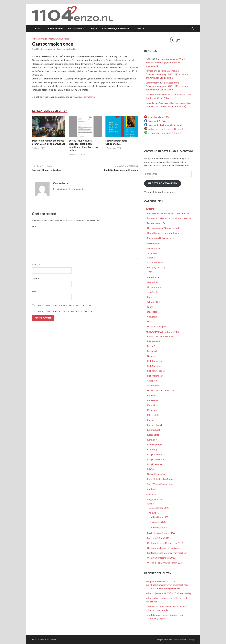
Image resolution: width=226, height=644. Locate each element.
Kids (149, 297)
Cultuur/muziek (155, 262)
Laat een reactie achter (67, 49)
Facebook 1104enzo (157, 121)
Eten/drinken (154, 277)
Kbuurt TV (154, 513)
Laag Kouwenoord (156, 459)
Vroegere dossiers (155, 499)
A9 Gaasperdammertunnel (160, 336)
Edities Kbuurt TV (159, 517)
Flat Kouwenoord (156, 371)
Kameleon (152, 395)
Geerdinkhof (153, 385)
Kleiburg (151, 420)
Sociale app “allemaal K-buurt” (163, 133)
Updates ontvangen (163, 183)
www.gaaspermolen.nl (84, 97)
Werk (150, 321)
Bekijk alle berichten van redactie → (70, 189)
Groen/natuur (154, 287)
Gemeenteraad (153, 248)
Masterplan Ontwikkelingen (161, 238)
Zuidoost (152, 489)
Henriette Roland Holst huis (161, 390)
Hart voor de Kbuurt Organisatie (163, 548)
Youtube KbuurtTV (157, 117)
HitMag (190, 640)
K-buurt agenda (54, 29)
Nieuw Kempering (156, 474)
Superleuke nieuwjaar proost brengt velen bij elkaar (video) (48, 142)
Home (37, 29)
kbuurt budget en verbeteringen (163, 233)
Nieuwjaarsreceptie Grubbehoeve (116, 142)
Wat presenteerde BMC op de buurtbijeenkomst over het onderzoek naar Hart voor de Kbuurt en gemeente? (167, 585)
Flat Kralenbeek (155, 376)
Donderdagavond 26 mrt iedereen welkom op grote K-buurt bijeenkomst (165, 62)
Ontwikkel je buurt (158, 527)
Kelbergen (152, 410)
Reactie (37, 226)
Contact (139, 29)
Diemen (151, 356)
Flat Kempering (155, 361)
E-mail (36, 278)
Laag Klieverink (155, 454)
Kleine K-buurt (155, 425)
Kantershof (153, 400)
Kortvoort (152, 440)
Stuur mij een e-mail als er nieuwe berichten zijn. (63, 311)
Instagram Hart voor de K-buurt (164, 129)
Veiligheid (152, 317)
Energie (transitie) (156, 267)
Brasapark (152, 351)
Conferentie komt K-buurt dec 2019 (165, 543)
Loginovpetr (152, 83)
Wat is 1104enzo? (77, 29)
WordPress (179, 640)
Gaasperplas (153, 381)
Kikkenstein (153, 415)
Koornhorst (153, 435)
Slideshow (151, 494)
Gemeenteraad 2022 (159, 508)
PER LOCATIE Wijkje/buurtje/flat (162, 332)
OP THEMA (152, 253)
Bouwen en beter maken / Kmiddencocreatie (169, 218)
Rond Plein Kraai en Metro (160, 479)
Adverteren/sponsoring (116, 29)
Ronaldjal (150, 103)
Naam (36, 265)
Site (34, 292)
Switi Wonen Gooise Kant (160, 484)
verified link (151, 71)
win (150, 272)
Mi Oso (151, 469)
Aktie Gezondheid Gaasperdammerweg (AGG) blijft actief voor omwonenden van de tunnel (168, 74)
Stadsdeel (152, 312)
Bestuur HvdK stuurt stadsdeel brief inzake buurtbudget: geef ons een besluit (83, 145)
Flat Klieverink (154, 366)
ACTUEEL (151, 209)
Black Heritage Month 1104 (161, 533)
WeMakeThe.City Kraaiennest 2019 (165, 563)
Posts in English (158, 522)
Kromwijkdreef (155, 445)
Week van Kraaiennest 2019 (161, 558)
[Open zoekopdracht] (193, 29)
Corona (151, 258)
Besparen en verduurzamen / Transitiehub (168, 213)
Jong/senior (153, 292)
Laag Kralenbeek (155, 464)
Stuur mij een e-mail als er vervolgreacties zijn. (63, 306)
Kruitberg (152, 449)
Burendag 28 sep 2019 (158, 538)
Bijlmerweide (154, 341)
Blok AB (151, 346)
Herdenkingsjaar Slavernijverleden (164, 228)
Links (94, 29)
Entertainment (153, 243)
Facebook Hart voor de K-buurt (163, 125)
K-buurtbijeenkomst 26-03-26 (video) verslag (168, 593)
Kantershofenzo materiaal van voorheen (51, 39)
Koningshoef (153, 430)
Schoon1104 (153, 302)
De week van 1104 (156, 223)
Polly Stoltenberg (154, 94)
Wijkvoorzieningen (157, 326)
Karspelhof (153, 405)
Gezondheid (153, 282)
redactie (52, 49)
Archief (151, 504)
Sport (150, 307)
